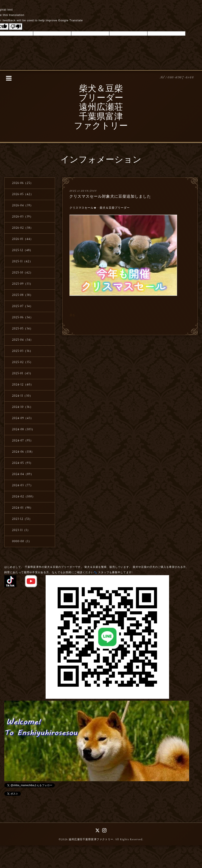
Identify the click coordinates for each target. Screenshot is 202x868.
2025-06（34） (23, 317)
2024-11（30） (22, 396)
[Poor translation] (16, 27)
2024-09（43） (23, 418)
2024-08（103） (23, 429)
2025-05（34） (22, 329)
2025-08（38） (22, 295)
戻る (72, 315)
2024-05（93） (23, 463)
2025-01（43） (22, 373)
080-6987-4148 (181, 78)
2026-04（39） (23, 205)
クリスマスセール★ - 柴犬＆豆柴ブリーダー (100, 208)
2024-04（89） (23, 474)
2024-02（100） (24, 497)
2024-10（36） (22, 407)
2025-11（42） (22, 261)
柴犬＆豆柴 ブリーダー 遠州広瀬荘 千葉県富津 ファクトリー (101, 108)
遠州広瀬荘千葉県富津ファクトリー (91, 839)
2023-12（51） (22, 519)
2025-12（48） (22, 250)
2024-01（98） (22, 508)
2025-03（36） (22, 351)
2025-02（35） (22, 362)
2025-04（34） (23, 340)
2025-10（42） (22, 273)
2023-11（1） (21, 530)
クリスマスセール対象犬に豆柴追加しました (110, 196)
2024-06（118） (23, 452)
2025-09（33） (22, 284)
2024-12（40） (23, 385)
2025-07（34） (22, 306)
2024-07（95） (23, 441)
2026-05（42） (23, 194)
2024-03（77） (23, 485)
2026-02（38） (23, 228)
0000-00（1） (22, 541)
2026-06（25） (23, 183)
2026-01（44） (23, 239)
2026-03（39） (22, 217)
